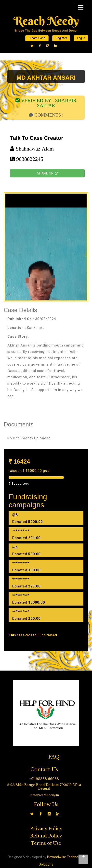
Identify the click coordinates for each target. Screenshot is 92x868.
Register (61, 38)
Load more (46, 628)
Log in (81, 38)
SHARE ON (47, 173)
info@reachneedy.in (44, 795)
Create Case (37, 38)
